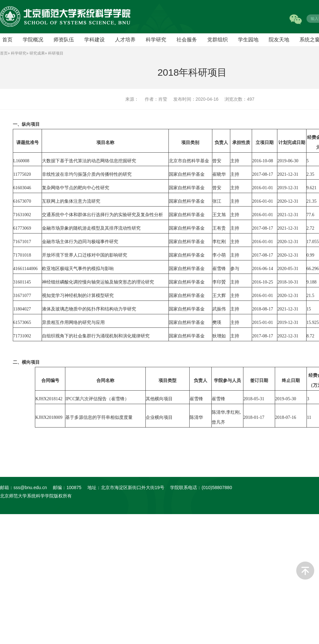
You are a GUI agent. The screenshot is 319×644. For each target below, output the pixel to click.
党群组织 (217, 40)
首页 (4, 53)
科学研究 (156, 40)
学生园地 (248, 40)
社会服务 (187, 40)
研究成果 (37, 53)
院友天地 (279, 40)
